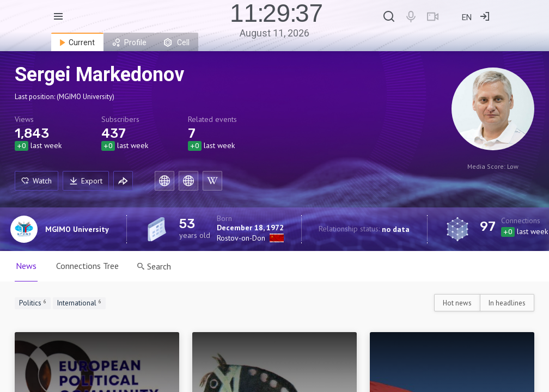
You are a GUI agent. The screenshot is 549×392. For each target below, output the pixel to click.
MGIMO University (77, 229)
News (26, 266)
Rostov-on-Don (241, 238)
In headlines (507, 303)
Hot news (457, 303)
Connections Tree (87, 266)
